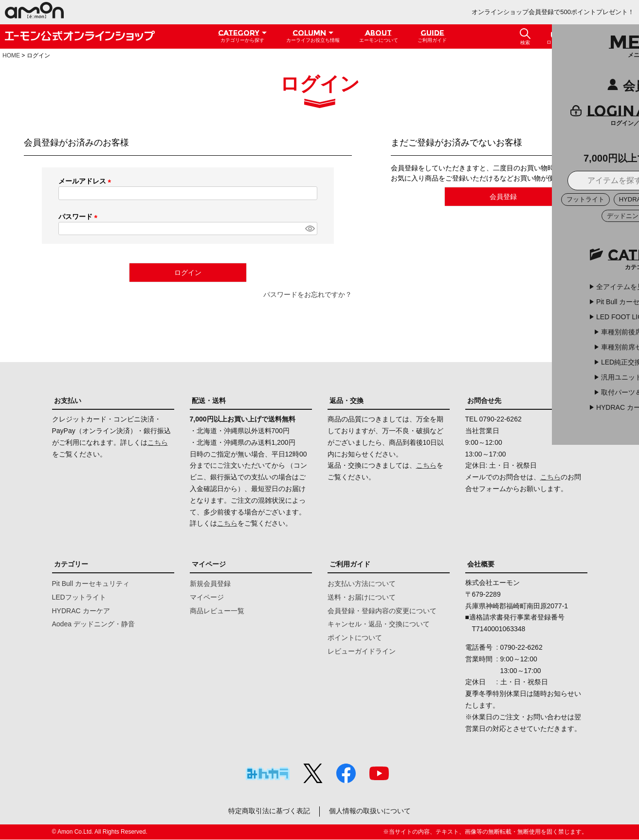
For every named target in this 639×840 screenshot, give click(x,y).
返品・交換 (347, 401)
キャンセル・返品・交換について (379, 624)
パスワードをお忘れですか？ (308, 294)
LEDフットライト (79, 597)
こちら (158, 442)
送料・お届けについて (362, 597)
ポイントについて (355, 638)
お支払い (68, 401)
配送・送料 (209, 401)
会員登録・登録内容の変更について (382, 611)
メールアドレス (87, 181)
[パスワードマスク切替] (310, 229)
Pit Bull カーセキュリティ (91, 584)
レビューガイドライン (362, 651)
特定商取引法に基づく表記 (269, 811)
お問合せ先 (484, 401)
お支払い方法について (362, 584)
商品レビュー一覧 (217, 611)
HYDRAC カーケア (81, 611)
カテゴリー (71, 564)
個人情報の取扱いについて (370, 811)
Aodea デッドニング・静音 (93, 624)
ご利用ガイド (350, 564)
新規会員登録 (210, 584)
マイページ (209, 564)
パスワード (80, 217)
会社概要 (481, 564)
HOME (11, 55)
